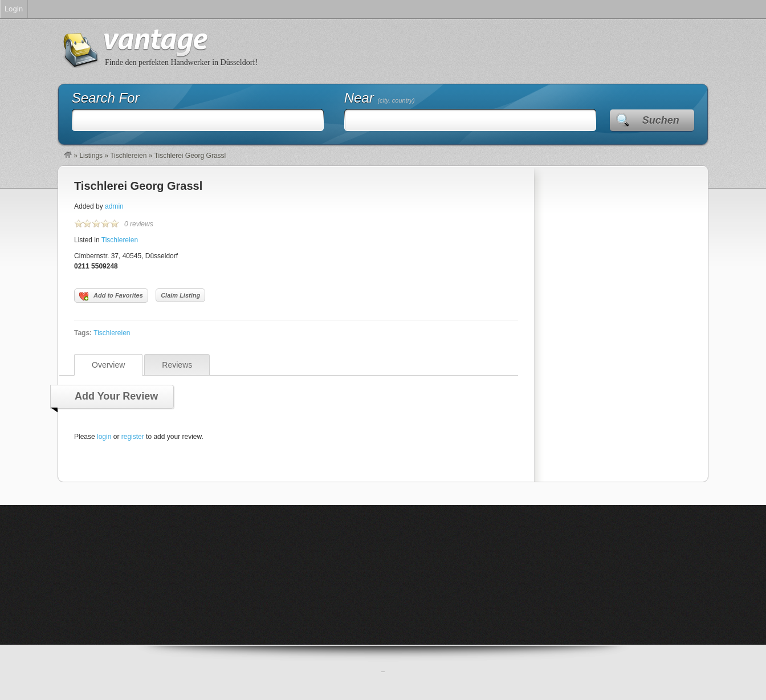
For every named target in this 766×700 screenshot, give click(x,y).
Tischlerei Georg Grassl (138, 186)
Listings (91, 156)
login (104, 437)
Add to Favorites (111, 296)
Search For (106, 98)
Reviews (177, 365)
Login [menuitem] (14, 9)
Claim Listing (180, 295)
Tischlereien (128, 156)
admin (114, 206)
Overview (108, 365)
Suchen (661, 120)
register (133, 437)
